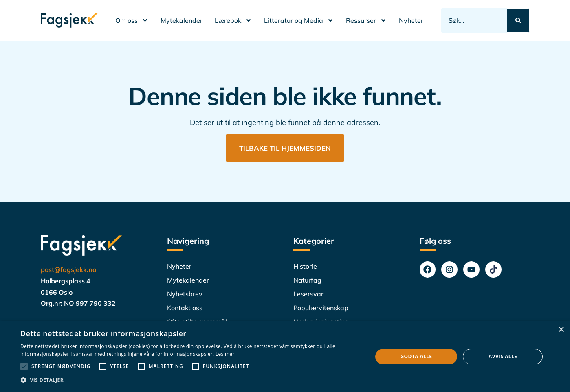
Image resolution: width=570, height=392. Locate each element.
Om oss (132, 20)
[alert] (285, 357)
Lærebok (233, 20)
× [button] (561, 330)
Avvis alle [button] (503, 356)
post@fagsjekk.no (68, 270)
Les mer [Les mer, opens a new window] (225, 354)
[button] (191, 380)
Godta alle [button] (416, 356)
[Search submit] (518, 20)
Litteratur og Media (299, 20)
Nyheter (411, 20)
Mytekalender (182, 20)
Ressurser (366, 20)
